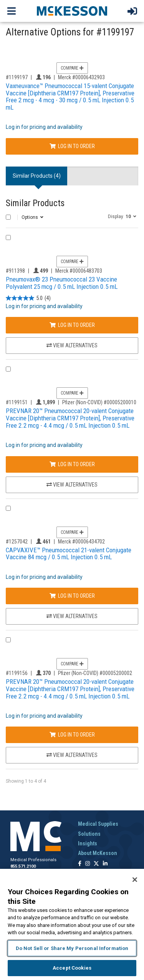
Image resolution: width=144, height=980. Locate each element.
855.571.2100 (23, 866)
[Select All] (8, 217)
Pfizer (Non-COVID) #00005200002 (95, 673)
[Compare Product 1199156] (8, 640)
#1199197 (17, 77)
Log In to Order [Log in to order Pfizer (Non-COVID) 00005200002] (72, 735)
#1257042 (17, 542)
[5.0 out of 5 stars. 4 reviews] (28, 298)
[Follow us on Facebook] (80, 864)
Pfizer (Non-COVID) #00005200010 (99, 402)
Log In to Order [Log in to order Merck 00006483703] (72, 325)
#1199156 (17, 673)
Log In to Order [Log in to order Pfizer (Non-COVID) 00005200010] (72, 464)
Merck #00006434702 (81, 542)
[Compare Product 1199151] (8, 369)
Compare (72, 68)
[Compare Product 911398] (8, 237)
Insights (88, 843)
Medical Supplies (98, 824)
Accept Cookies (72, 968)
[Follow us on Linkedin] (105, 864)
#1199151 (17, 402)
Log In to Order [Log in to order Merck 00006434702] (72, 596)
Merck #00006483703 (79, 271)
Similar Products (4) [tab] (37, 176)
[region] (72, 924)
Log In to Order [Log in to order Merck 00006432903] (72, 146)
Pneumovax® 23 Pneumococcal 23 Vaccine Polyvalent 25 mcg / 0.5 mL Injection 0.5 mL (62, 283)
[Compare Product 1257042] (8, 508)
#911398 (15, 271)
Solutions (89, 834)
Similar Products (35, 203)
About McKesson (98, 853)
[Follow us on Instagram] (88, 864)
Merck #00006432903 (81, 77)
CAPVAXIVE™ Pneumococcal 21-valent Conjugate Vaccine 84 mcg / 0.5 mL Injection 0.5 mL (69, 554)
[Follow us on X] (96, 864)
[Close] (135, 880)
